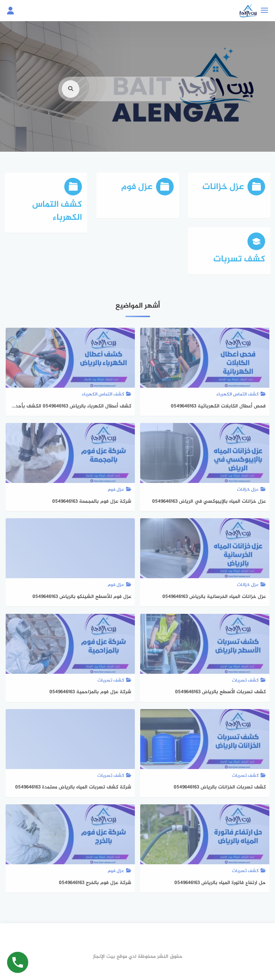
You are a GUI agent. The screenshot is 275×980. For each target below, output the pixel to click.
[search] (71, 102)
